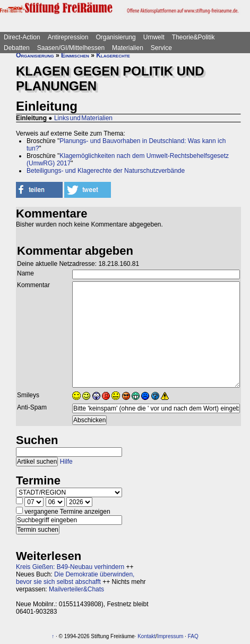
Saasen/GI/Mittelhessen (71, 48)
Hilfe (66, 462)
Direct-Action (22, 37)
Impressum (170, 636)
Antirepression (68, 37)
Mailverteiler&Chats (76, 589)
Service (161, 48)
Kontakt (146, 636)
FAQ (193, 636)
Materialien (128, 48)
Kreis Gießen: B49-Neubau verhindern (70, 567)
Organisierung (115, 37)
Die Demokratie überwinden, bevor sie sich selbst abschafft (75, 578)
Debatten (17, 48)
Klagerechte (113, 55)
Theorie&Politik (193, 37)
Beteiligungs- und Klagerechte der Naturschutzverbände (106, 171)
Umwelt (154, 37)
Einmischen (75, 55)
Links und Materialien (83, 118)
